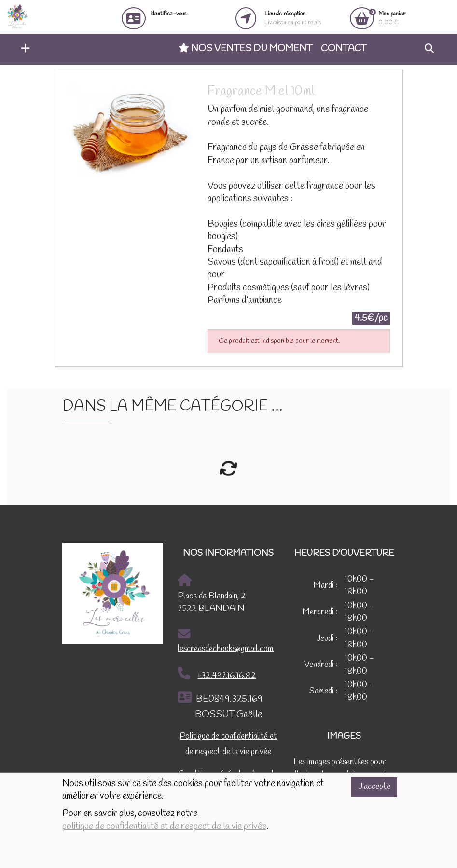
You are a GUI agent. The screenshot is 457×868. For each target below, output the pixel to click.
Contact (344, 49)
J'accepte (374, 787)
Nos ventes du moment (245, 49)
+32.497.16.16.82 (217, 674)
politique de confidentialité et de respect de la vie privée (164, 827)
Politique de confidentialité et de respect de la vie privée (228, 744)
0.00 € (392, 18)
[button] (23, 49)
